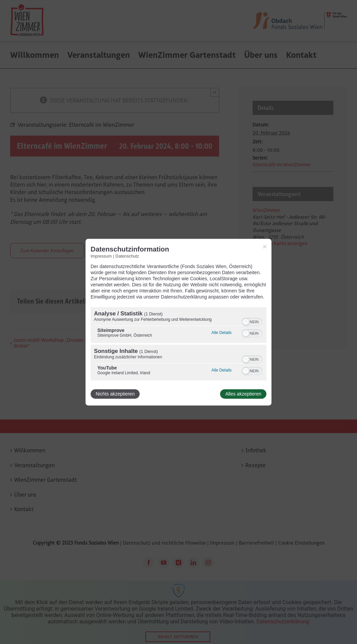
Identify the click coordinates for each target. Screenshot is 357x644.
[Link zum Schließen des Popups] (265, 246)
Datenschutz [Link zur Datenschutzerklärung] (127, 256)
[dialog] (178, 322)
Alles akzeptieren (243, 394)
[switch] (252, 321)
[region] (178, 344)
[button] (246, 322)
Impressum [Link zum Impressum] (101, 256)
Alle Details (222, 333)
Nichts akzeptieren (115, 394)
